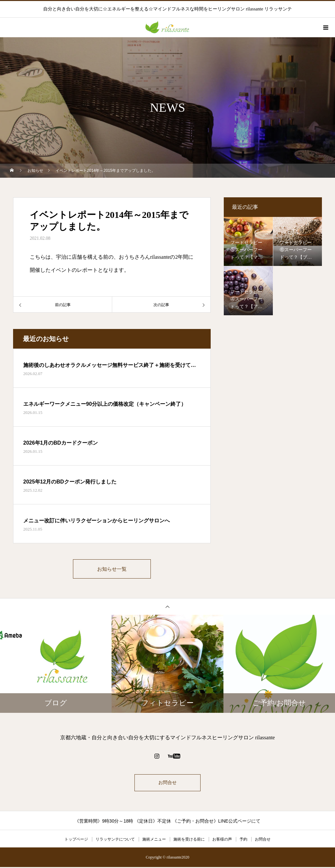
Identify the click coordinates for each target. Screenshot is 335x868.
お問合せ (167, 784)
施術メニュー (154, 840)
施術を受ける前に (189, 840)
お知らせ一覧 (112, 569)
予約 (243, 840)
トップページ (76, 840)
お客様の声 (222, 840)
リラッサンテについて (115, 840)
